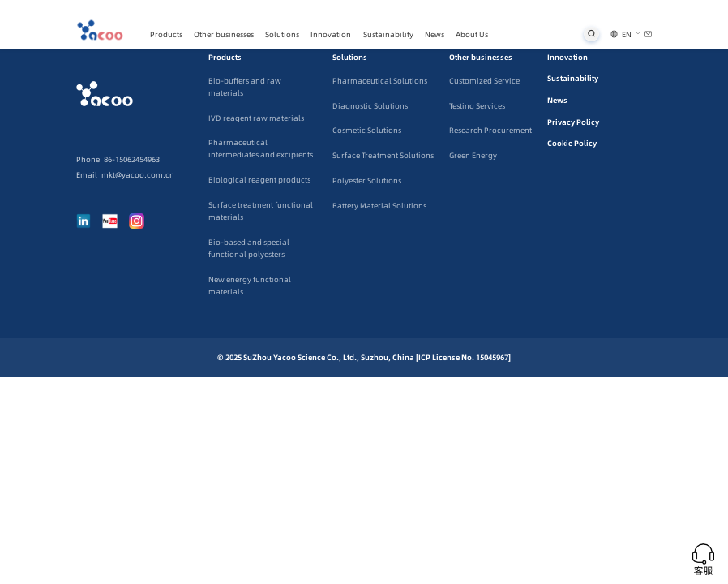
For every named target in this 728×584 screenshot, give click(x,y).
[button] (632, 34)
